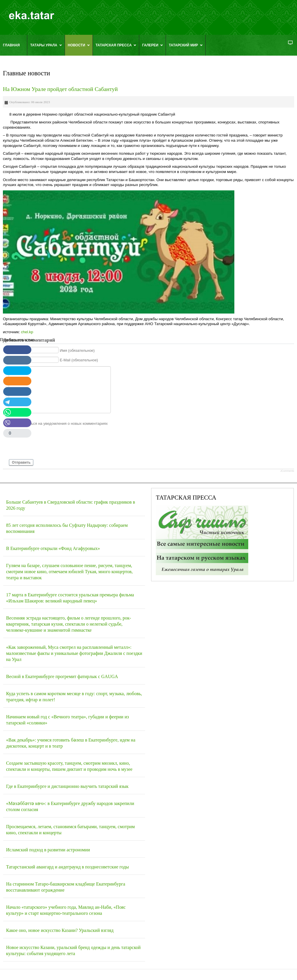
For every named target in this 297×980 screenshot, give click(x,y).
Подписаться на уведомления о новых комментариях (61, 423)
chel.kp (27, 332)
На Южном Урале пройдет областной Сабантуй (60, 89)
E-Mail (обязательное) (79, 360)
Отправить (21, 462)
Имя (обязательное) (77, 350)
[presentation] (53, 445)
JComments (287, 471)
